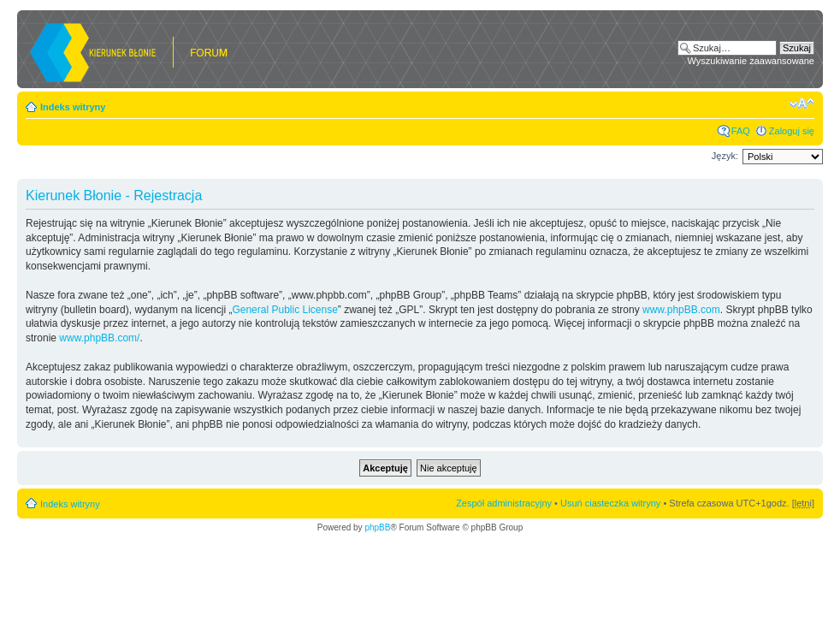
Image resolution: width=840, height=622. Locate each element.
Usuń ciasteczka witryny (610, 503)
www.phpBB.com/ (99, 338)
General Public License (284, 310)
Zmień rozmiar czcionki (802, 104)
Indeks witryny (73, 107)
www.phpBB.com (681, 310)
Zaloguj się (792, 131)
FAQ (741, 131)
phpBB (377, 527)
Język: (725, 156)
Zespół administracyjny (504, 503)
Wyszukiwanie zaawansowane (751, 61)
